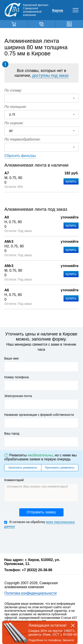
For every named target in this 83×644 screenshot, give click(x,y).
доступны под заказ (50, 75)
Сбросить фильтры (20, 156)
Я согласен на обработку (40, 524)
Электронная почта (18, 396)
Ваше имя (11, 358)
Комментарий (14, 480)
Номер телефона (16, 377)
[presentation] (38, 540)
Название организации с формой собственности (39, 415)
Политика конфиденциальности (31, 593)
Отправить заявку (41, 512)
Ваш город (12, 433)
